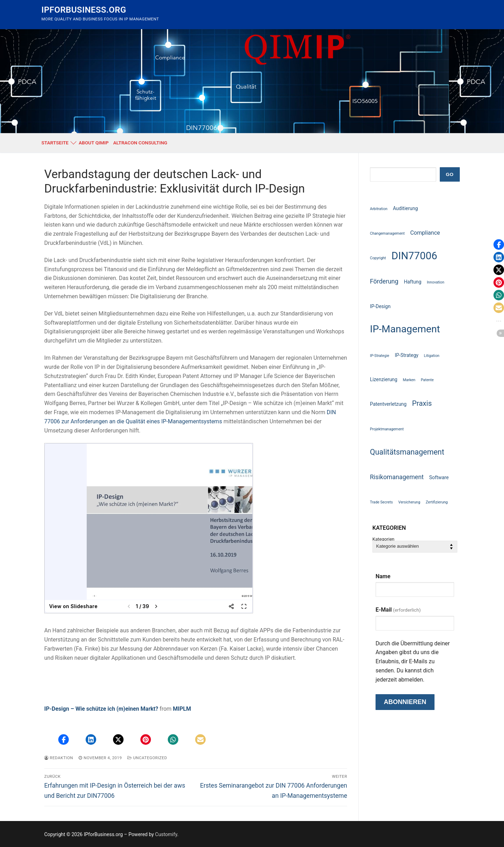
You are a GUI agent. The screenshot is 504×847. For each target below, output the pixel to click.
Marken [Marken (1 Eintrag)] (409, 380)
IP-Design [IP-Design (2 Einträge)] (380, 306)
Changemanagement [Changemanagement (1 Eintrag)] (387, 233)
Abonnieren (405, 702)
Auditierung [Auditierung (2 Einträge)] (406, 208)
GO (450, 174)
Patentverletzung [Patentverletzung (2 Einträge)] (388, 404)
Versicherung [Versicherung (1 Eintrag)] (409, 502)
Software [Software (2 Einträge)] (439, 477)
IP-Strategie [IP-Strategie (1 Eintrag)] (380, 356)
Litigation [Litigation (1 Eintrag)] (432, 356)
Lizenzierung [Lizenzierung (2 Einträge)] (384, 379)
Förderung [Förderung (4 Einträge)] (384, 281)
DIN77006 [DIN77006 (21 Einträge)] (414, 256)
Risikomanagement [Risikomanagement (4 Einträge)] (397, 477)
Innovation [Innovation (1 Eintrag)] (436, 282)
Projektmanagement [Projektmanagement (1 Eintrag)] (387, 429)
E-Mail (398, 610)
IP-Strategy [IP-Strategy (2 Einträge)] (407, 355)
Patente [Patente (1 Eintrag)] (427, 380)
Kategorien (383, 539)
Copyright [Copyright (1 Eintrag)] (378, 258)
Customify (166, 834)
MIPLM (182, 709)
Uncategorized (147, 758)
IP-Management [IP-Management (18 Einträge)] (405, 329)
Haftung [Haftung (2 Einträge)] (413, 282)
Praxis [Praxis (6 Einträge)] (422, 403)
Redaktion (59, 758)
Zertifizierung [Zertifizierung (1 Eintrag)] (437, 502)
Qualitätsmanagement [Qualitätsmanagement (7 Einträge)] (407, 452)
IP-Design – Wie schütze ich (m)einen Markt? (101, 709)
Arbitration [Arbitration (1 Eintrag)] (379, 209)
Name (383, 576)
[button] (64, 740)
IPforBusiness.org (84, 10)
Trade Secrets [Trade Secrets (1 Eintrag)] (381, 502)
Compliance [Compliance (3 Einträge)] (425, 233)
